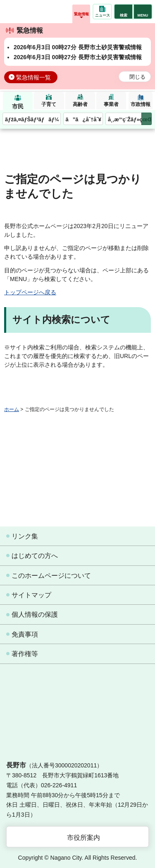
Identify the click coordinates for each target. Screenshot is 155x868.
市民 (18, 106)
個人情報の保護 (35, 614)
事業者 (111, 104)
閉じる (137, 77)
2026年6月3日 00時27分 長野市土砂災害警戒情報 (78, 47)
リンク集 (25, 536)
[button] (123, 12)
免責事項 (25, 634)
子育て (49, 104)
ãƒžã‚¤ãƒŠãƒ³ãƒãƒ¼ (32, 119)
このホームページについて (51, 576)
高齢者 (80, 104)
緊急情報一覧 (33, 77)
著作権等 (25, 654)
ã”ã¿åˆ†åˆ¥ (83, 119)
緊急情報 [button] (81, 14)
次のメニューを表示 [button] (147, 119)
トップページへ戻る (30, 292)
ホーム (12, 409)
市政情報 (141, 104)
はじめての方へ (35, 556)
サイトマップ (31, 595)
